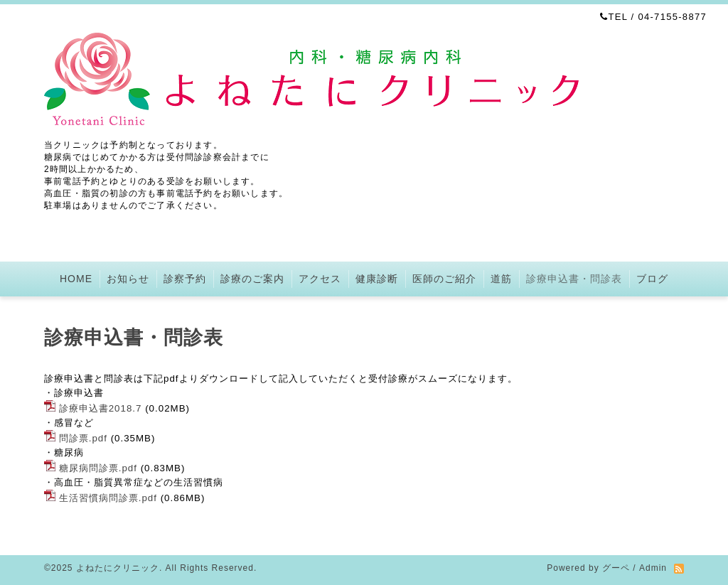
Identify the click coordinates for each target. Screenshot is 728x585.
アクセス (320, 279)
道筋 (501, 279)
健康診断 (377, 279)
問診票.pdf (83, 438)
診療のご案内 (252, 279)
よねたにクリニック (118, 568)
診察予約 (185, 279)
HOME (76, 279)
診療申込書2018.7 (101, 408)
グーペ (616, 568)
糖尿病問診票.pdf (98, 468)
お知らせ (128, 279)
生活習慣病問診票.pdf (108, 498)
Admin (653, 568)
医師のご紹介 (444, 279)
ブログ (652, 279)
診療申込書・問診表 (574, 279)
